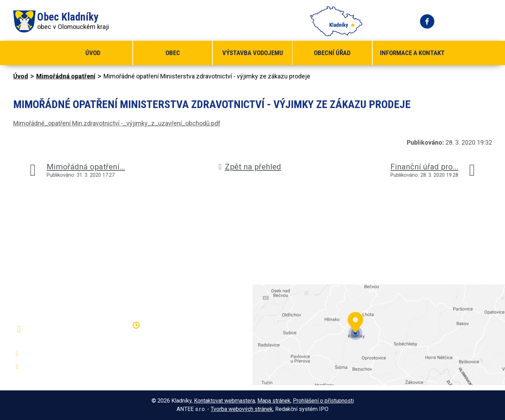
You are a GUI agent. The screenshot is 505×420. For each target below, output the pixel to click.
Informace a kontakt (412, 53)
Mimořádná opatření (66, 76)
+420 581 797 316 (50, 354)
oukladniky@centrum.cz (57, 367)
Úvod (93, 53)
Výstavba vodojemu (253, 53)
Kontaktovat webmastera (224, 401)
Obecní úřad (332, 53)
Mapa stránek (274, 401)
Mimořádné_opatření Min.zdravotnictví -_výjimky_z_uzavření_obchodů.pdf (117, 123)
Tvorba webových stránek (242, 409)
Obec (173, 53)
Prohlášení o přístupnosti (323, 401)
